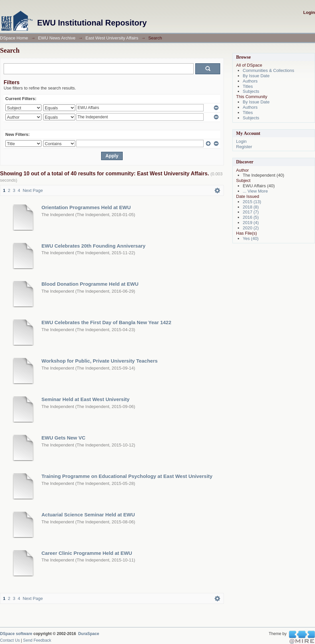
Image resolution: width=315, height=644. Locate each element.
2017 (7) (251, 212)
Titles (248, 86)
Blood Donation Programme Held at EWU (90, 284)
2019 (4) (251, 223)
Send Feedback (37, 640)
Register (244, 147)
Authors (250, 81)
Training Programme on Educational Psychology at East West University (127, 476)
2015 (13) (252, 202)
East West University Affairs (112, 38)
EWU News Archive (57, 38)
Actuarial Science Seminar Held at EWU (88, 515)
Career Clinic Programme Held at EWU (87, 553)
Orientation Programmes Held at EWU (86, 207)
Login (309, 12)
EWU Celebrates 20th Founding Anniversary (94, 246)
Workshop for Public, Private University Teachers (99, 361)
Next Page (33, 190)
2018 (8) (251, 207)
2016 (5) (251, 217)
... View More (255, 191)
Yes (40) (251, 238)
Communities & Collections (268, 70)
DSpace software (16, 634)
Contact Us (10, 640)
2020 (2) (251, 228)
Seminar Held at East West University (86, 399)
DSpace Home (14, 38)
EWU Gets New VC (63, 438)
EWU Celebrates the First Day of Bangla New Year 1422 (106, 322)
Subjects (251, 91)
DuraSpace (89, 634)
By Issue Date (256, 76)
